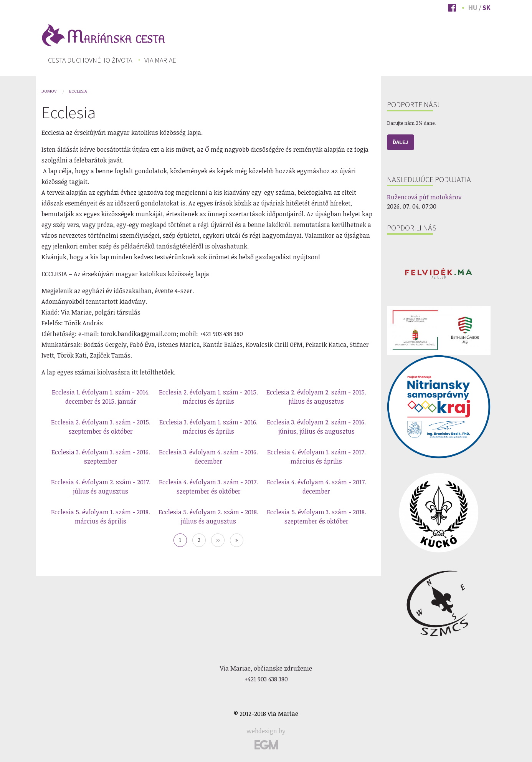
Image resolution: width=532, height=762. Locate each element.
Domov (49, 91)
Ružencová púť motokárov (424, 197)
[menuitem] (90, 60)
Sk (487, 7)
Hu (473, 7)
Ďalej (400, 142)
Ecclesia (78, 91)
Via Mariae (160, 60)
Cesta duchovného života (90, 60)
